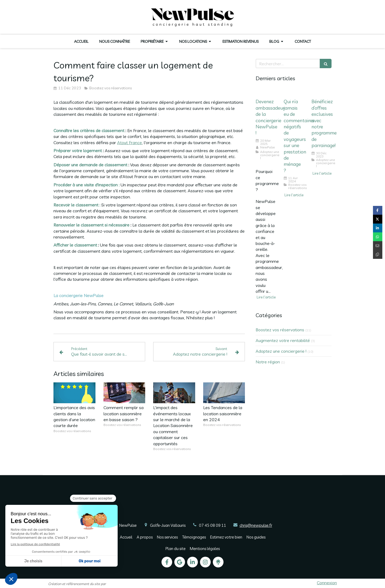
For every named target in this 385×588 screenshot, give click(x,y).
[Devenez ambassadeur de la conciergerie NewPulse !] (266, 92)
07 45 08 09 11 (213, 525)
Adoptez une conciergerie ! (281, 351)
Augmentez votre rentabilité (283, 340)
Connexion (327, 583)
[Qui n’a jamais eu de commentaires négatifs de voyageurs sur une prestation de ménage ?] (294, 92)
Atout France (130, 143)
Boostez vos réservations (280, 330)
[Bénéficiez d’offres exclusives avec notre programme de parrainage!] (322, 92)
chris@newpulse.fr (256, 525)
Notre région (268, 362)
